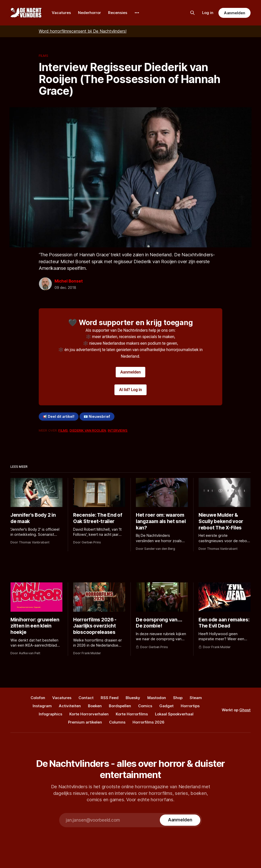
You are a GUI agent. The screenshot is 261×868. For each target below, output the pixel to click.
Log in (208, 13)
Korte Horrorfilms (132, 714)
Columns (117, 722)
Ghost (245, 710)
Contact (86, 698)
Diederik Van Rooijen (88, 430)
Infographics (50, 714)
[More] (137, 13)
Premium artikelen (85, 722)
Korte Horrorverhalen (89, 714)
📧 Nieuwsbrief (97, 417)
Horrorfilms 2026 (148, 722)
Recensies (118, 13)
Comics (145, 706)
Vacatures (61, 13)
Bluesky (133, 698)
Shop (178, 698)
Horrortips (190, 706)
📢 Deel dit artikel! (59, 417)
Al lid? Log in (130, 390)
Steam (196, 698)
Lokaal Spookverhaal (174, 714)
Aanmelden (234, 13)
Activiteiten (70, 706)
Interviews (118, 430)
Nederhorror (89, 13)
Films (43, 56)
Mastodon (157, 698)
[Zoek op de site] (192, 13)
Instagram (42, 706)
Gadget (166, 706)
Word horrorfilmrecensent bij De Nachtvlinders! (83, 31)
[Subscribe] (180, 820)
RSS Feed (110, 698)
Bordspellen (120, 706)
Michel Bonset (69, 281)
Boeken (95, 706)
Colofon (38, 698)
